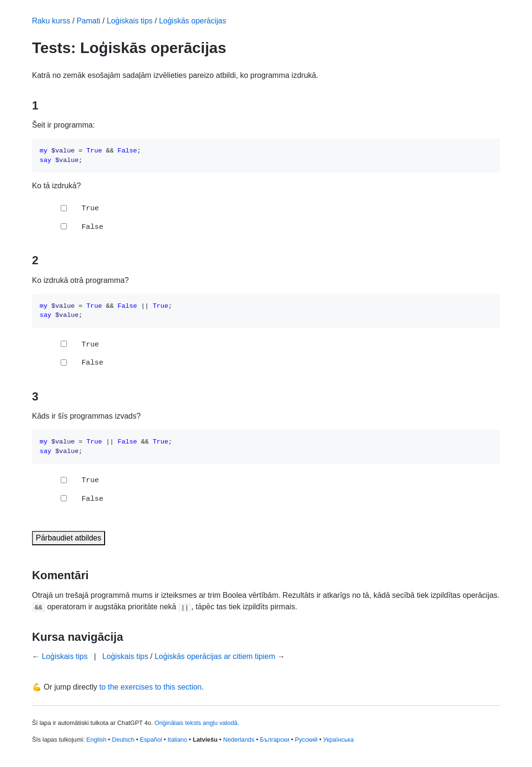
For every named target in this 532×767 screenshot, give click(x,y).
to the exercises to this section (150, 687)
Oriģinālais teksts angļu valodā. (197, 723)
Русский (306, 740)
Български (275, 740)
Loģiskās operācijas (193, 21)
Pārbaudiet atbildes (69, 538)
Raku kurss (51, 21)
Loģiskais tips (130, 21)
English (96, 740)
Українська (339, 740)
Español (151, 740)
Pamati (88, 21)
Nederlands (239, 740)
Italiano (177, 740)
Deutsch (123, 740)
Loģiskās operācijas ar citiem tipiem (215, 656)
